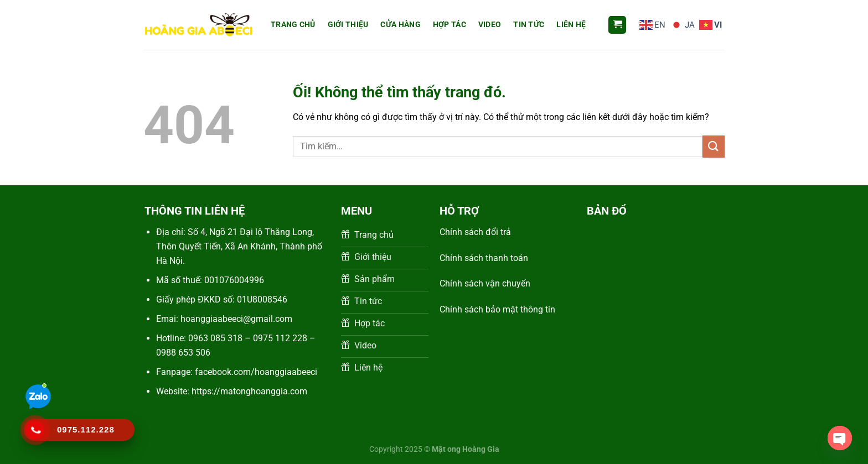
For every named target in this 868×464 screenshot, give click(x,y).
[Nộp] (714, 146)
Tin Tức (529, 25)
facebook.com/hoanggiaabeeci (256, 372)
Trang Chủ (293, 25)
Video (490, 25)
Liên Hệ (571, 25)
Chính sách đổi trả (475, 232)
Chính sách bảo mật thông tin (497, 309)
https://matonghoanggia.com (249, 391)
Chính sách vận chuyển (486, 283)
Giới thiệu (348, 25)
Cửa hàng (400, 25)
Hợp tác (449, 25)
